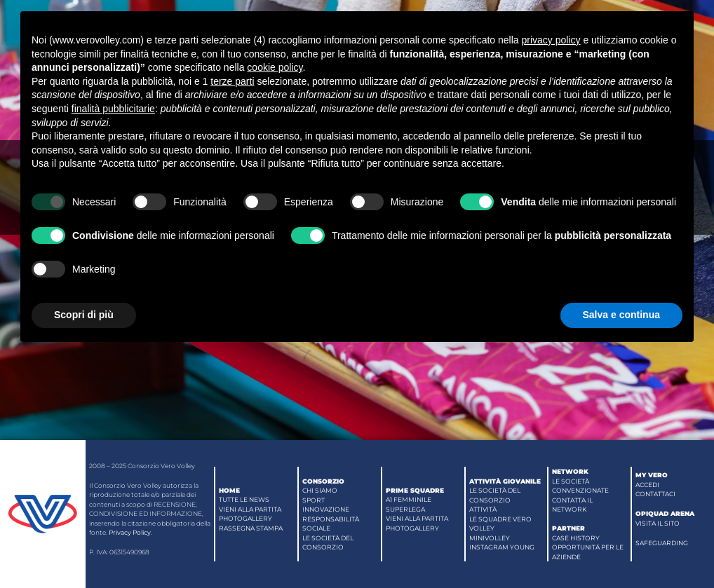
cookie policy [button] (275, 67)
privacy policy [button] (551, 40)
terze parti (232, 81)
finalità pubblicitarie (113, 109)
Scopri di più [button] (84, 315)
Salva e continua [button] (621, 315)
